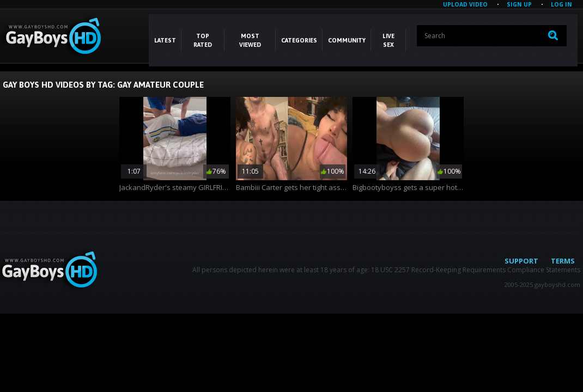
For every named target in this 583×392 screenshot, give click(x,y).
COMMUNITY (347, 40)
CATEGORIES (299, 40)
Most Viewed (250, 40)
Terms (563, 261)
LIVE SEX (388, 40)
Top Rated (203, 40)
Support (521, 261)
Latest (165, 40)
